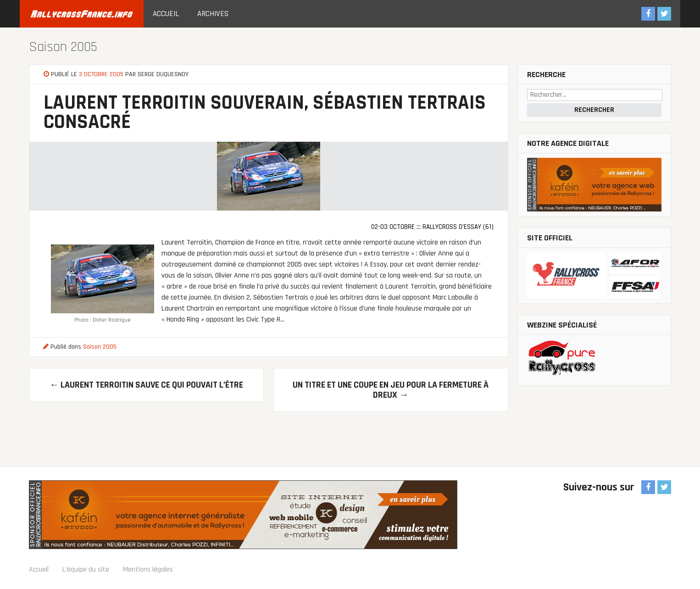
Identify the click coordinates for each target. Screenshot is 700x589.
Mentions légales (148, 570)
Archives (213, 14)
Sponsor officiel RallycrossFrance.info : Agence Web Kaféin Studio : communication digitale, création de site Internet (243, 515)
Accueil (166, 14)
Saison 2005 (63, 47)
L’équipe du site (86, 570)
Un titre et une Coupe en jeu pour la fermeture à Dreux (391, 390)
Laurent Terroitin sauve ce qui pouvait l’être (146, 385)
